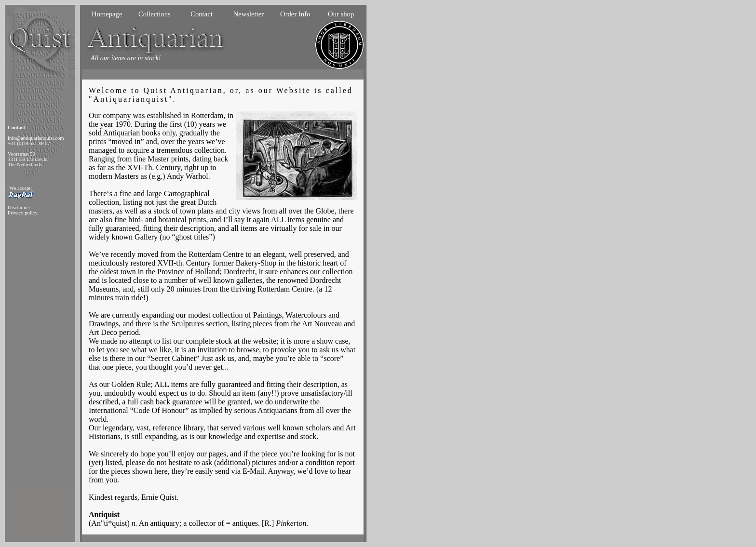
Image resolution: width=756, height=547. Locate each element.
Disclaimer (19, 207)
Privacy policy (23, 213)
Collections (155, 14)
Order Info (295, 14)
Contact (202, 14)
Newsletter (249, 14)
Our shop (341, 14)
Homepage (107, 14)
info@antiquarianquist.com (36, 138)
